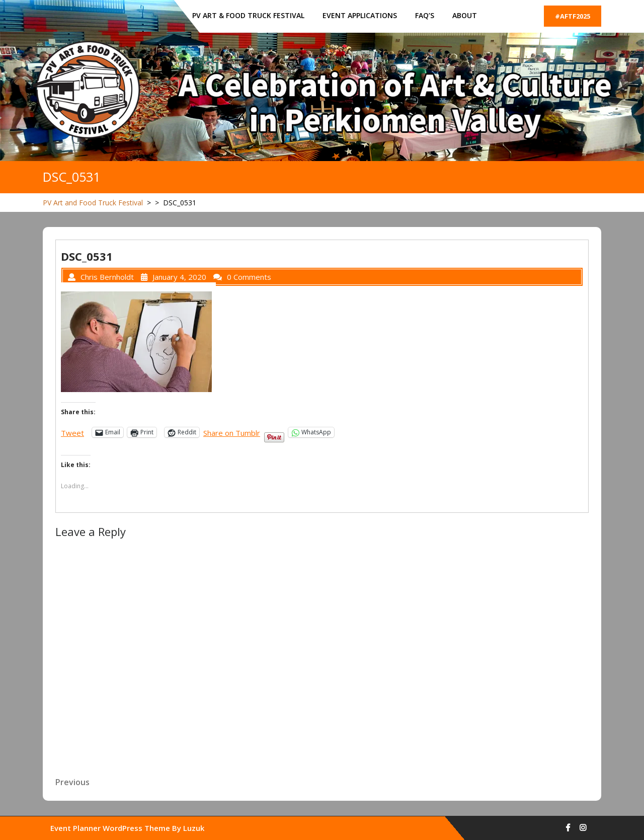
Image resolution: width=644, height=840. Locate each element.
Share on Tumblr (232, 432)
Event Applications (360, 15)
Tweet (72, 432)
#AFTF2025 (573, 16)
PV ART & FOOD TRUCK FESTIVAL (248, 15)
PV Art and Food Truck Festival (93, 203)
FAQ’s (425, 15)
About (465, 15)
